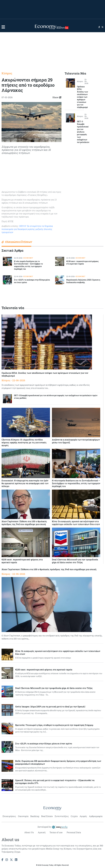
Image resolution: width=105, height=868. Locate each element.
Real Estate (47, 816)
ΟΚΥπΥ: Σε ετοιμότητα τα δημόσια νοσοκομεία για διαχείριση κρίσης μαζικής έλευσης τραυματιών (27, 229)
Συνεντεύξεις (62, 816)
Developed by (53, 827)
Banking (35, 816)
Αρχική (42, 832)
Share (57, 97)
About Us (29, 832)
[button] (3, 27)
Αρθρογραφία (96, 816)
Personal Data (74, 832)
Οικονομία (23, 816)
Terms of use (56, 832)
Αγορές (83, 816)
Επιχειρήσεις (9, 816)
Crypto (74, 816)
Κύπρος (7, 73)
